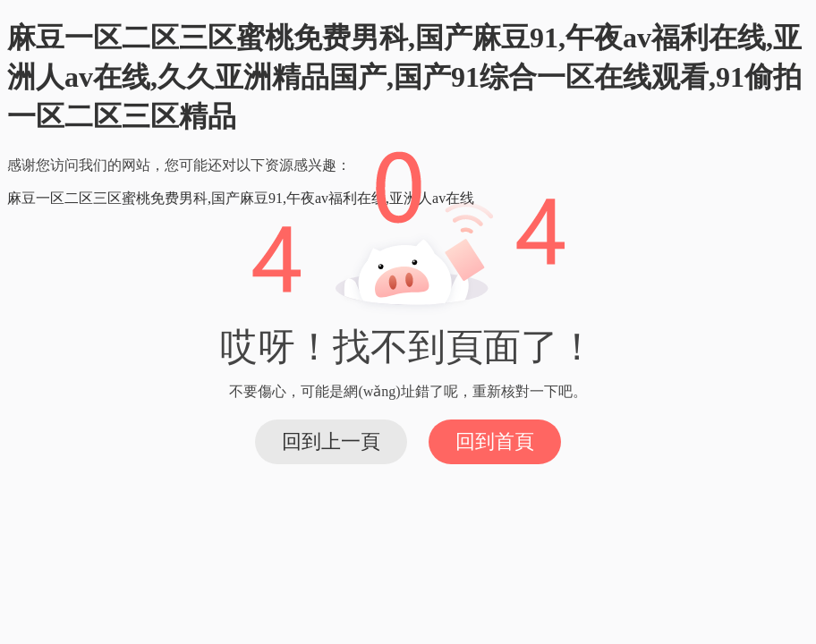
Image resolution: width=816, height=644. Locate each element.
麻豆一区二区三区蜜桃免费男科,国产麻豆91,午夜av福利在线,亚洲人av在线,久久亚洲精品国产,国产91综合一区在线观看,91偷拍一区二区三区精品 (404, 77)
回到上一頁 (331, 441)
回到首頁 (495, 441)
